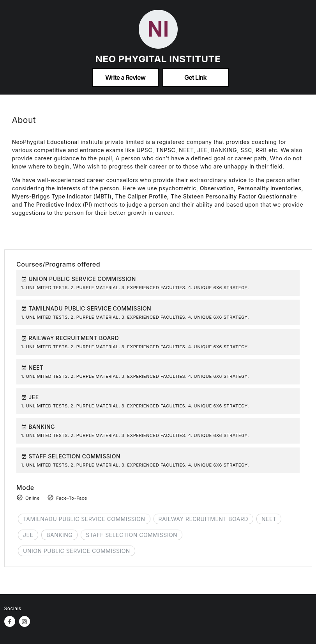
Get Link (195, 77)
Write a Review (125, 77)
